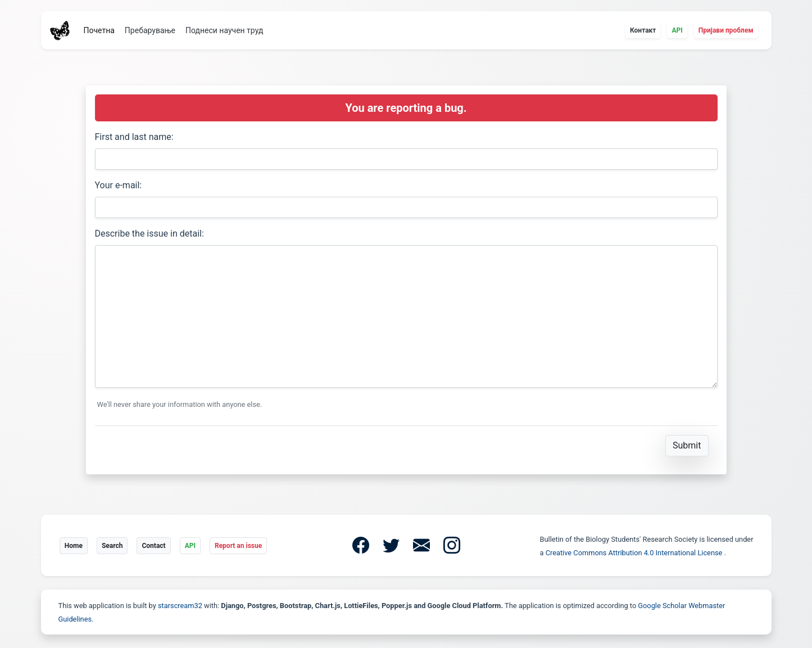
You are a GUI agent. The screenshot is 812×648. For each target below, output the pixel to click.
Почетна (99, 30)
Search (112, 546)
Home (74, 546)
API (677, 30)
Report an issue (238, 546)
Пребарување (150, 30)
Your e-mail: (119, 185)
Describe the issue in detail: (149, 234)
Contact (153, 546)
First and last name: (134, 137)
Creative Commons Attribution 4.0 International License (635, 553)
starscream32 (180, 606)
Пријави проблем (726, 30)
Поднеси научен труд (224, 30)
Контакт (643, 30)
